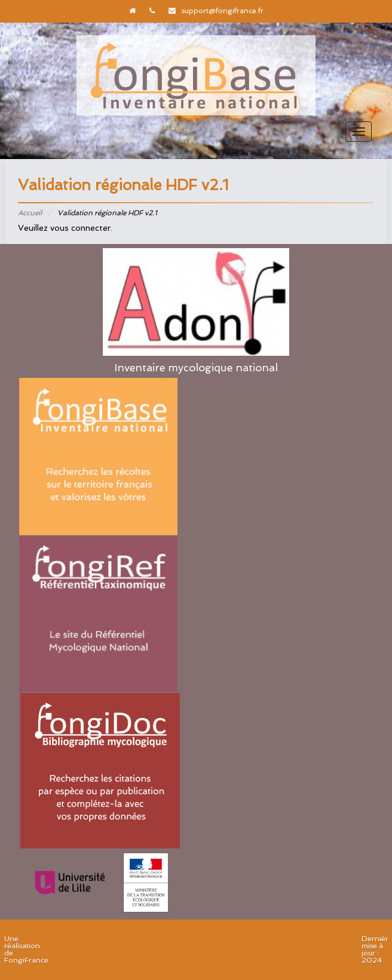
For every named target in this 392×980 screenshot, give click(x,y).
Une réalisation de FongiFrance (26, 950)
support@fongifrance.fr (223, 11)
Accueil (30, 213)
